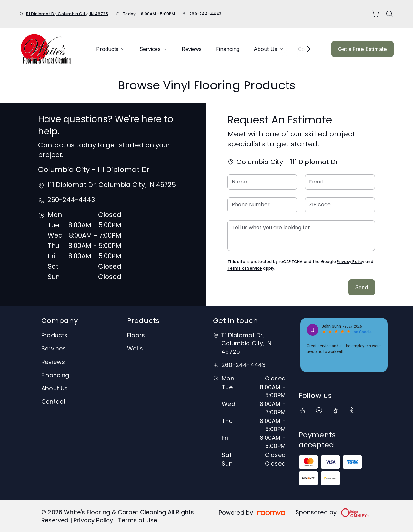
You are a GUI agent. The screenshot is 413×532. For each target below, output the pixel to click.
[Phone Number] (262, 205)
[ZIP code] (340, 205)
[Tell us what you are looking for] (301, 236)
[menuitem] (111, 49)
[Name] (262, 182)
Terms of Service (245, 268)
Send (362, 287)
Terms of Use (138, 520)
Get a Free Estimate (363, 49)
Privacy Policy (350, 262)
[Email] (340, 182)
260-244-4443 (205, 14)
